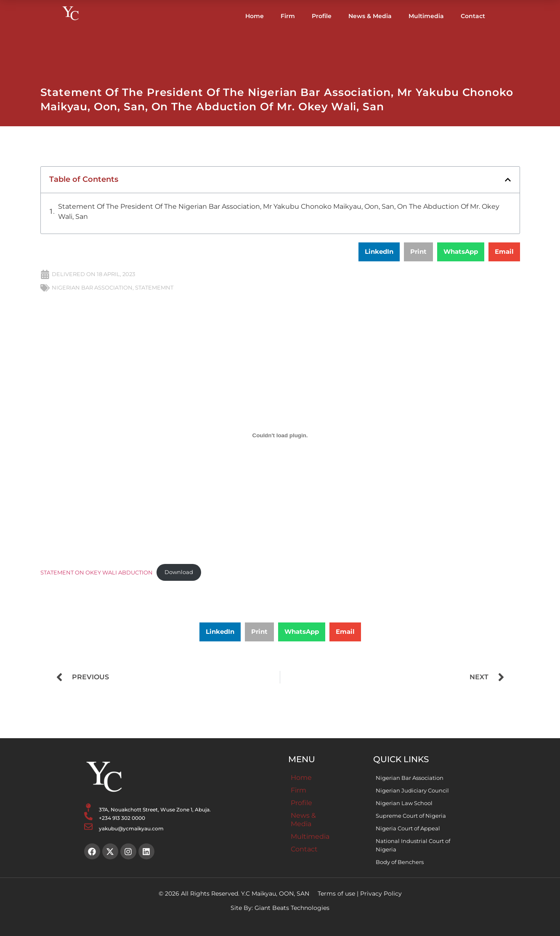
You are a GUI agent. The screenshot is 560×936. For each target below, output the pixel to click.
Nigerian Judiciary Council (412, 790)
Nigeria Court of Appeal (408, 828)
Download (179, 572)
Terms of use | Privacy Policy (360, 893)
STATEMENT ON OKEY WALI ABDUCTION (97, 572)
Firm (288, 16)
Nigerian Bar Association (410, 778)
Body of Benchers (400, 862)
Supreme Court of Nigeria (411, 816)
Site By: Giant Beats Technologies (280, 908)
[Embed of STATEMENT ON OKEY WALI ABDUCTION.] (280, 436)
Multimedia (426, 16)
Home (255, 16)
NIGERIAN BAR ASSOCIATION (92, 287)
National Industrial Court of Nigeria (413, 845)
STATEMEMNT (154, 287)
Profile (322, 16)
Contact (473, 16)
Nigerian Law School (404, 803)
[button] (508, 180)
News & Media (370, 16)
